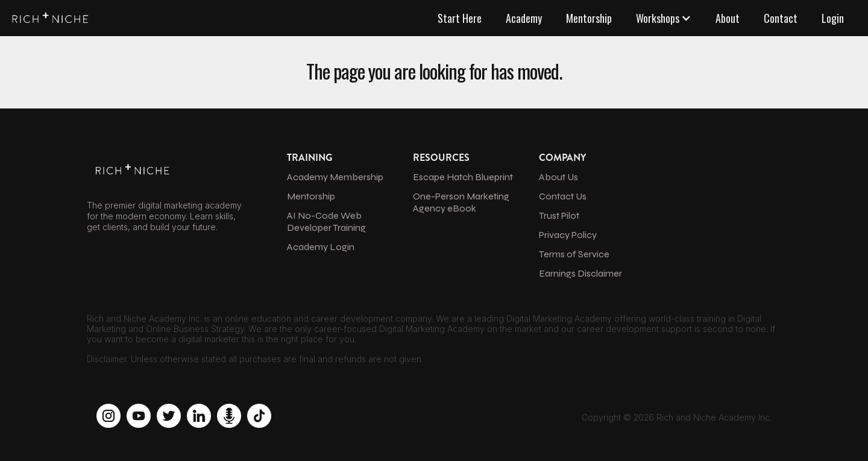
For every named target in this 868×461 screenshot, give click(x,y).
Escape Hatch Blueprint (463, 177)
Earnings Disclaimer (580, 273)
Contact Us (563, 196)
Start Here (460, 18)
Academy (524, 18)
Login (833, 18)
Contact (781, 18)
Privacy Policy (568, 235)
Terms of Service (574, 254)
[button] (664, 18)
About (728, 18)
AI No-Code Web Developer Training (326, 221)
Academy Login (321, 247)
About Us (558, 177)
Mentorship (589, 18)
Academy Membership (335, 177)
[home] (48, 15)
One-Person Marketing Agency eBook (461, 202)
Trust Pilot (559, 215)
